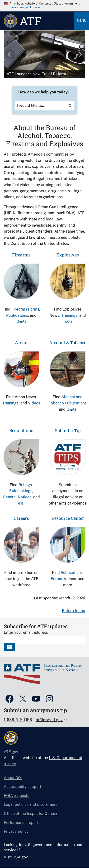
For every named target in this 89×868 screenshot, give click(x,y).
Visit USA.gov (16, 857)
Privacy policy (16, 831)
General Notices (17, 497)
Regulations (21, 430)
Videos (34, 403)
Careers (21, 518)
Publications (17, 315)
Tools (68, 321)
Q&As (21, 321)
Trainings (69, 315)
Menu (82, 21)
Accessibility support (23, 787)
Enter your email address (26, 632)
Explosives (68, 255)
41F (21, 503)
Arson (21, 342)
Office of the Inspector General (31, 814)
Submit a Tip (68, 430)
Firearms (21, 255)
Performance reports (22, 823)
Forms (56, 579)
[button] (10, 54)
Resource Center (68, 518)
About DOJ (13, 778)
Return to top (74, 611)
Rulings (25, 485)
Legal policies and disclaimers (31, 804)
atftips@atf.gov (50, 720)
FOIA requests (16, 796)
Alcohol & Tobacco (68, 342)
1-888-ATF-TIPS (18, 720)
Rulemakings (21, 491)
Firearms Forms (25, 309)
